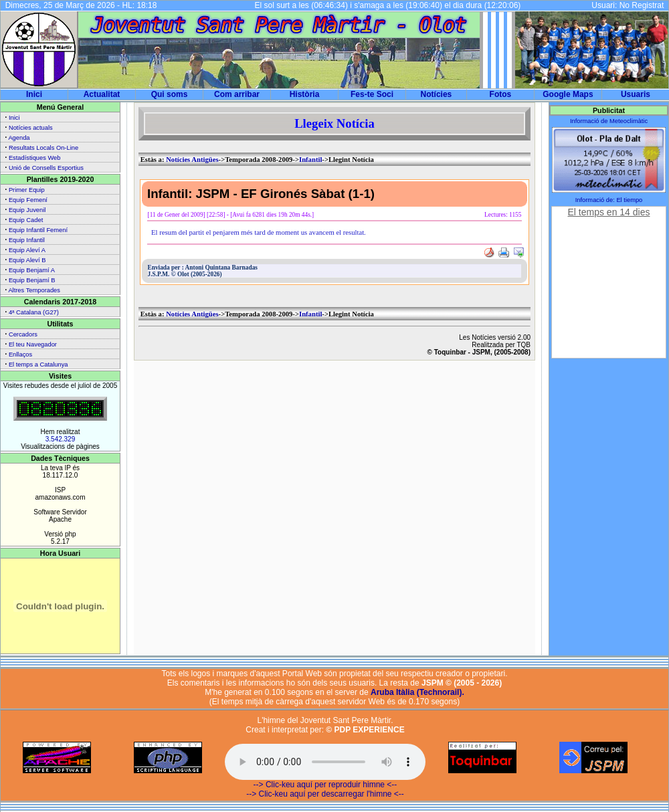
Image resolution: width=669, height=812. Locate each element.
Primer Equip (27, 190)
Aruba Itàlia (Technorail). (417, 692)
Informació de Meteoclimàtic (609, 121)
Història (305, 94)
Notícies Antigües (192, 160)
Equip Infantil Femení (38, 230)
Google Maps (568, 94)
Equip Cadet (26, 220)
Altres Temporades (34, 290)
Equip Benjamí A (32, 270)
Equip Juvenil (27, 210)
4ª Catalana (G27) (34, 312)
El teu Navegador (33, 344)
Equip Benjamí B (32, 280)
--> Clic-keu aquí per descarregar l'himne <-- (325, 794)
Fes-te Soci (372, 94)
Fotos (501, 94)
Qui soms (170, 94)
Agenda (19, 138)
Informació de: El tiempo (609, 200)
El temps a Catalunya (38, 365)
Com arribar (237, 94)
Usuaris (636, 94)
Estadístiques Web (35, 158)
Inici (34, 94)
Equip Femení (28, 200)
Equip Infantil (27, 240)
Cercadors (23, 334)
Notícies (437, 94)
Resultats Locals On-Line (43, 148)
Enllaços (20, 354)
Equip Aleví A (27, 250)
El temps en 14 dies (609, 212)
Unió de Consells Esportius (46, 168)
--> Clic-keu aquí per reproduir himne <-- (325, 785)
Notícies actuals (31, 128)
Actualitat (102, 94)
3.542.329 (61, 439)
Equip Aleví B (27, 260)
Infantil (310, 160)
